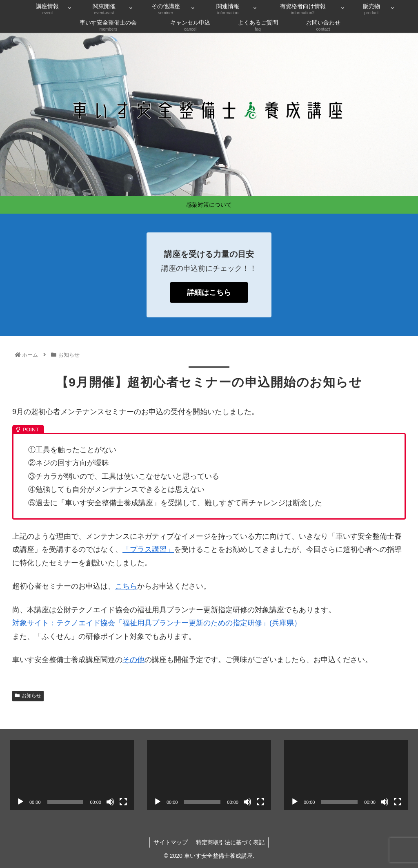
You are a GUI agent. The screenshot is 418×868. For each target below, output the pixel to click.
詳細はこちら (209, 292)
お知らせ (28, 696)
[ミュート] (110, 802)
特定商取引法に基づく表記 (231, 842)
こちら (126, 586)
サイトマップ (171, 842)
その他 (133, 660)
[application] (72, 775)
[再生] (20, 802)
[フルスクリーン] (123, 802)
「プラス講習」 (148, 549)
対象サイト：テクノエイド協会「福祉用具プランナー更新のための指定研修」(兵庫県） (157, 623)
